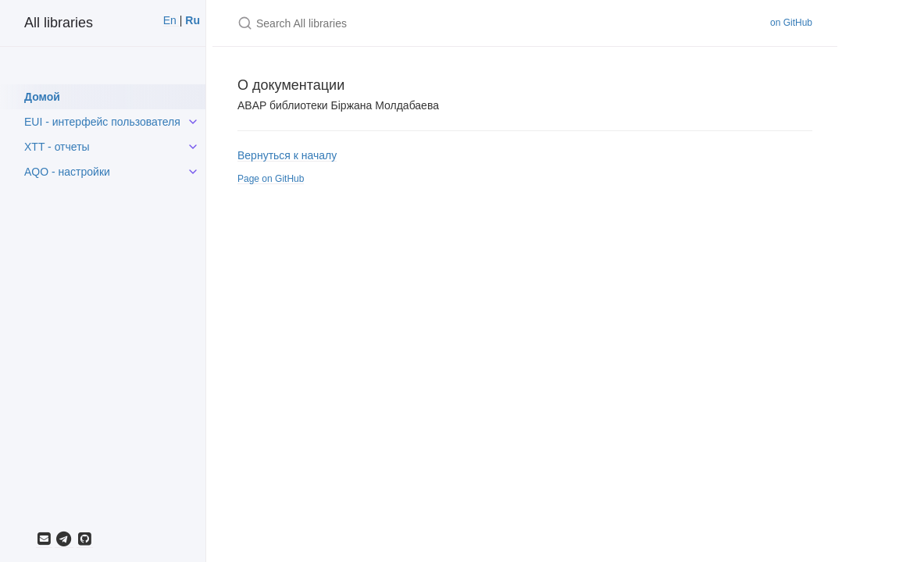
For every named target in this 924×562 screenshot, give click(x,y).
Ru (191, 20)
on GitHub (791, 23)
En (171, 20)
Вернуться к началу (287, 155)
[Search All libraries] (422, 23)
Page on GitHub (271, 179)
